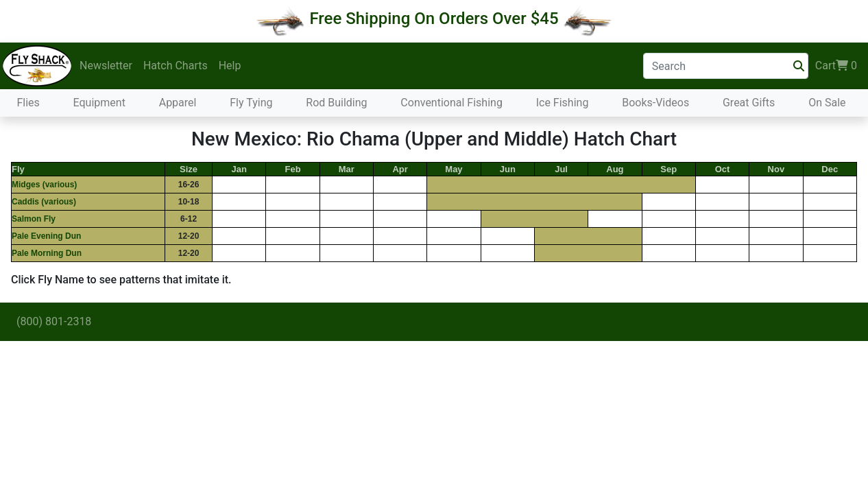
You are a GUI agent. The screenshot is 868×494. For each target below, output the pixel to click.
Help (230, 66)
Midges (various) (44, 185)
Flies (28, 103)
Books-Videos (655, 103)
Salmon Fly (34, 219)
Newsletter (106, 66)
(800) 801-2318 (54, 321)
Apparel (178, 103)
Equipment (99, 103)
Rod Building (336, 103)
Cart (836, 66)
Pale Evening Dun (46, 236)
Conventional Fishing (451, 103)
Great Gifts (749, 103)
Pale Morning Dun (47, 253)
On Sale (827, 103)
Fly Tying (251, 103)
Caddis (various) (44, 202)
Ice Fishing (563, 103)
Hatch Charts (176, 66)
